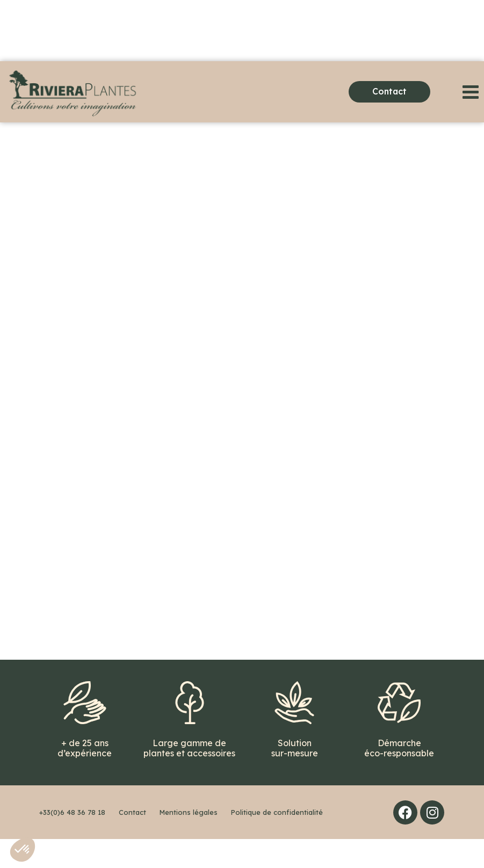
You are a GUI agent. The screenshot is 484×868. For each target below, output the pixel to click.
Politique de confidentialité (277, 841)
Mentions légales (189, 841)
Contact (132, 841)
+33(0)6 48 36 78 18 (72, 841)
